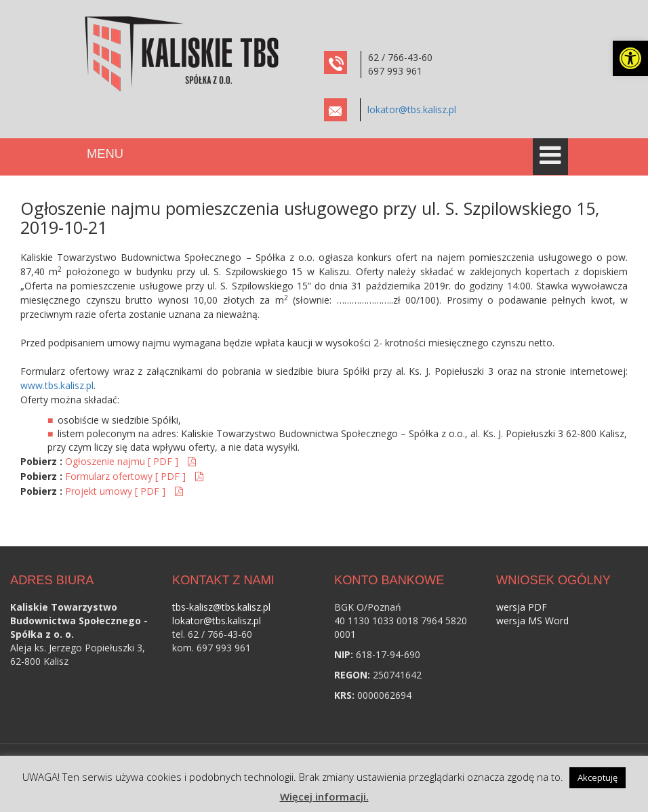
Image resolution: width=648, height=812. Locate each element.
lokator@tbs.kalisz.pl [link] (412, 109)
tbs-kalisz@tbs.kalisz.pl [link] (221, 607)
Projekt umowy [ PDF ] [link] (117, 491)
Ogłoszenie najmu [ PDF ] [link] (123, 461)
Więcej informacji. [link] (324, 796)
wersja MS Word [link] (532, 621)
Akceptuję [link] (598, 777)
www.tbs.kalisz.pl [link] (57, 385)
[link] (630, 58)
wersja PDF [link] (522, 607)
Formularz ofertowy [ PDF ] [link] (127, 476)
